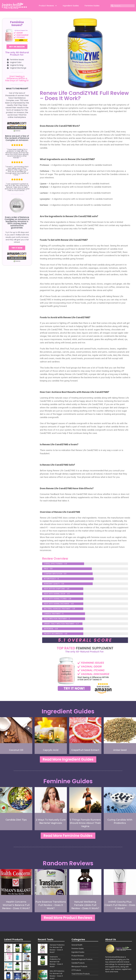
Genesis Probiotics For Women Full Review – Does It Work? (57, 949)
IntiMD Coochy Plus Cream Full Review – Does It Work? (120, 905)
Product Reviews (48, 6)
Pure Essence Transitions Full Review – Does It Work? (51, 905)
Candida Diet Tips (16, 820)
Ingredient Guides (71, 6)
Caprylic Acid (51, 750)
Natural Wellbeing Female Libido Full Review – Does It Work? (85, 905)
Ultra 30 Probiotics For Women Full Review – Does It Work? (57, 975)
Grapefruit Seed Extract (85, 750)
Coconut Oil (16, 750)
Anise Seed (120, 750)
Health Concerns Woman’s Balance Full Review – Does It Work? (16, 905)
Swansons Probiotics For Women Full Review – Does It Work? (56, 962)
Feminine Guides (92, 6)
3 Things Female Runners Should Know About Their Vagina (85, 823)
